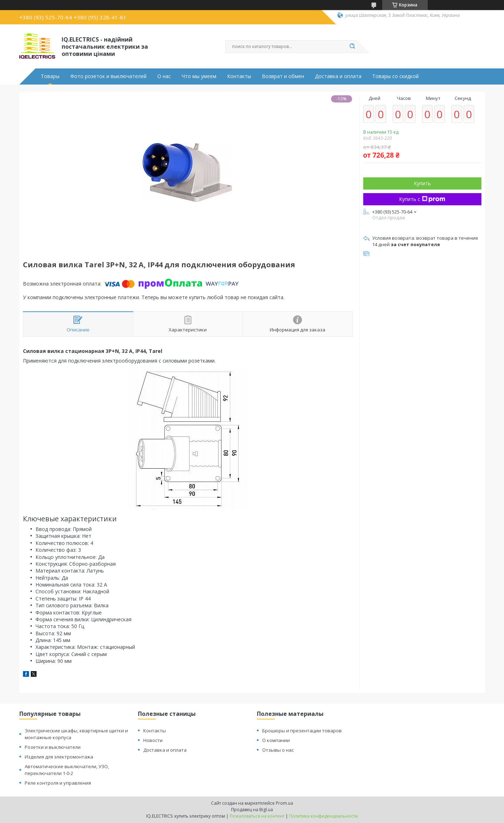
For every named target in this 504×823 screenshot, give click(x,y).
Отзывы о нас (278, 750)
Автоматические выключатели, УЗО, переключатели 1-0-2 (67, 770)
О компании (276, 740)
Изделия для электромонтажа (59, 757)
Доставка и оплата (338, 76)
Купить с (422, 199)
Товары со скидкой (395, 76)
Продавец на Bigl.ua (252, 810)
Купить (422, 183)
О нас (164, 76)
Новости (153, 740)
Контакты (239, 76)
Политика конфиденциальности (323, 816)
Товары (50, 76)
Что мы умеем (199, 76)
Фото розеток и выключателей (108, 76)
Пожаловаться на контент (257, 816)
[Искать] (352, 47)
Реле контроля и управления (58, 783)
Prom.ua (284, 803)
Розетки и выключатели (53, 747)
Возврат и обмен (283, 76)
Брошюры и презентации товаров (302, 731)
